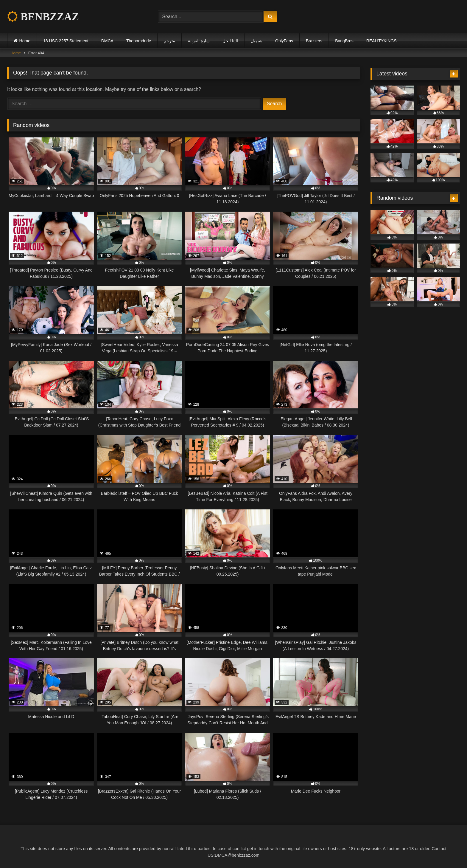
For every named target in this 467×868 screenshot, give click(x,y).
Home (25, 41)
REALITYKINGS (382, 41)
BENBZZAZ (43, 17)
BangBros (344, 41)
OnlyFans (284, 41)
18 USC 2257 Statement (66, 41)
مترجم (169, 41)
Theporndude (139, 41)
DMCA (107, 41)
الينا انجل (230, 41)
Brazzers (314, 41)
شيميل (257, 41)
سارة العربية (199, 41)
